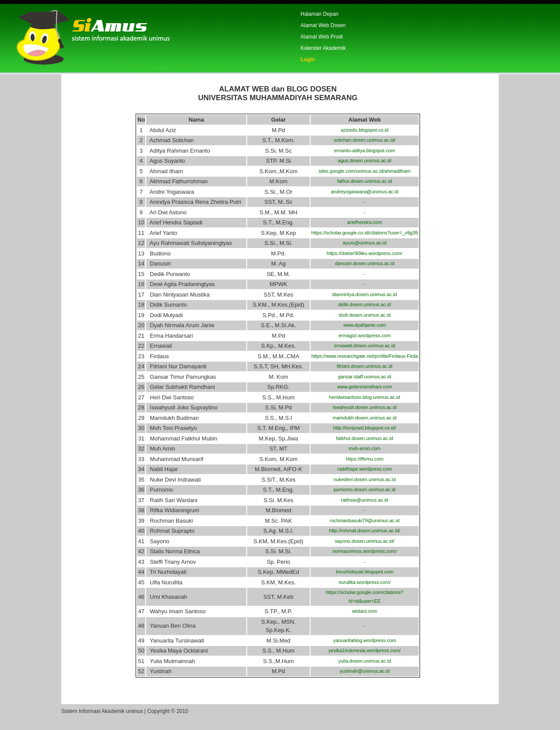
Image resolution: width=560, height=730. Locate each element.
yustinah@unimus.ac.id (364, 671)
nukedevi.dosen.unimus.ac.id (364, 479)
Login (308, 59)
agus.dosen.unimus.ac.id (365, 161)
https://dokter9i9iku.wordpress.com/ (365, 253)
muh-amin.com (365, 448)
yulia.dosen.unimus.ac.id (364, 661)
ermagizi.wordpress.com (365, 335)
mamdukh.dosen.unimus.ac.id (364, 418)
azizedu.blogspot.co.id (365, 130)
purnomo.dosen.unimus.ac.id (365, 489)
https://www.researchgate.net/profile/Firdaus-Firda (365, 356)
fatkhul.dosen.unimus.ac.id (364, 438)
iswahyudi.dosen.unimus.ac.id (364, 407)
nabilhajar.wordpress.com (365, 469)
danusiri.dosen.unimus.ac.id (364, 263)
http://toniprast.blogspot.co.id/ (365, 428)
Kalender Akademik (323, 48)
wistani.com (365, 611)
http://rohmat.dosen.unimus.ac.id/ (365, 531)
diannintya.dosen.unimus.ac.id (364, 294)
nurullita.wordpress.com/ (365, 582)
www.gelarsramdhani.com (364, 387)
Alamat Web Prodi (322, 37)
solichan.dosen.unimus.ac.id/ (365, 140)
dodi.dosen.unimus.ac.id (365, 315)
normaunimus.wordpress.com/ (365, 551)
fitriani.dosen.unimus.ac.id (365, 366)
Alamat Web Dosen (323, 25)
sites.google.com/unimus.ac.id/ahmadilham (364, 171)
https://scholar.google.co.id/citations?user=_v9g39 (365, 233)
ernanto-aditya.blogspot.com (365, 150)
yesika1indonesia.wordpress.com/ (365, 650)
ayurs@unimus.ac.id (364, 243)
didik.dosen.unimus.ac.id (364, 304)
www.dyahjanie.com (365, 325)
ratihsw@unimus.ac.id (364, 500)
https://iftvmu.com (364, 459)
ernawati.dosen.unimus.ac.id (365, 346)
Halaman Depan (320, 14)
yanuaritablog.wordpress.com (365, 640)
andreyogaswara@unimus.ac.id (364, 192)
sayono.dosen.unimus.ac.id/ (364, 541)
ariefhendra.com (365, 222)
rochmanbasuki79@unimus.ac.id (364, 520)
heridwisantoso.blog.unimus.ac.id (364, 397)
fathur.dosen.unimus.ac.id (365, 181)
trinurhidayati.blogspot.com (365, 572)
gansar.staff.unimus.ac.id (365, 377)
